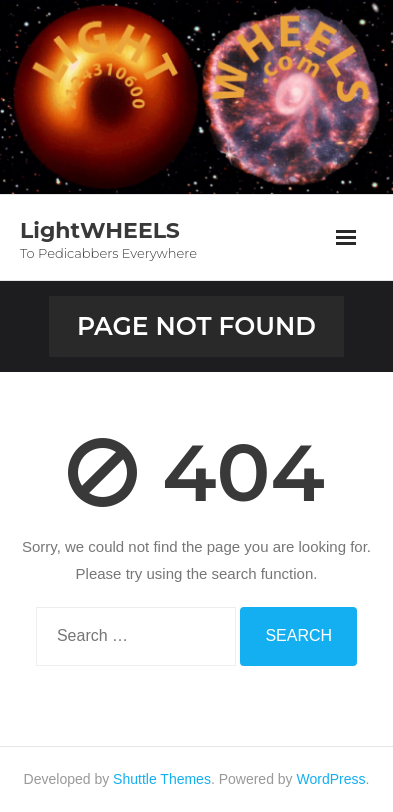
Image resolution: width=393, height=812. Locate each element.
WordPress (331, 779)
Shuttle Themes (162, 779)
